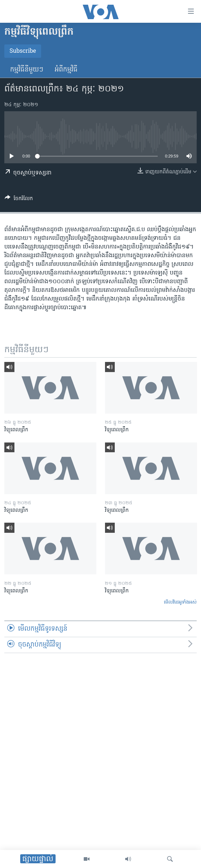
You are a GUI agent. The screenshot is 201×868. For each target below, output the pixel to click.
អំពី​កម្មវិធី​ (66, 70)
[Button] (19, 200)
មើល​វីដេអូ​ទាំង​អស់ (180, 602)
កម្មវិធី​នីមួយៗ (27, 70)
